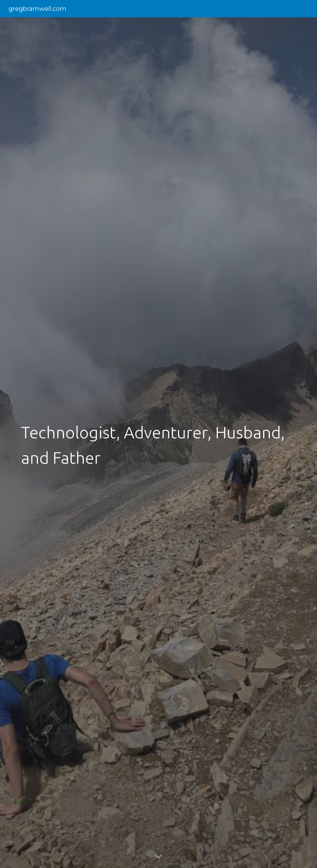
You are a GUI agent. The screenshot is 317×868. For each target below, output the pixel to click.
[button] (158, 857)
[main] (159, 443)
